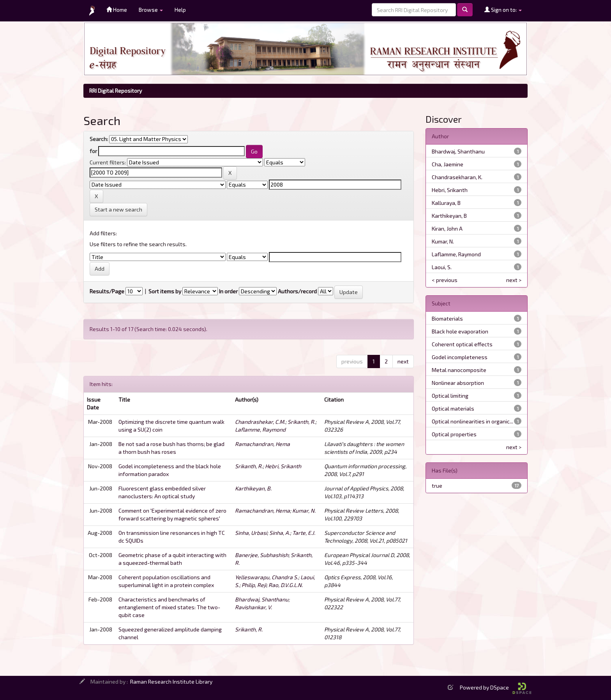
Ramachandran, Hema (262, 444)
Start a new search (118, 209)
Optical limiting (450, 396)
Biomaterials (447, 318)
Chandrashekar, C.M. (260, 422)
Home (117, 10)
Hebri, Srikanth (283, 466)
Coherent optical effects (462, 344)
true (437, 486)
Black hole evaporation (460, 331)
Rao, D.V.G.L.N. (286, 585)
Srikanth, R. (301, 422)
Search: (99, 139)
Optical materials (453, 408)
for (93, 151)
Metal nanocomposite (459, 370)
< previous (445, 280)
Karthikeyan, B (449, 216)
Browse (151, 10)
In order (228, 291)
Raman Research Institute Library (171, 681)
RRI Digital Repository (116, 91)
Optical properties (454, 434)
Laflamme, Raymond (260, 429)
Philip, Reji (254, 585)
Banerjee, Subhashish (262, 555)
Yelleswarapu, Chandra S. (267, 577)
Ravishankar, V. (253, 607)
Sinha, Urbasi (251, 533)
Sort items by (165, 291)
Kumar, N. (304, 510)
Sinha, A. (280, 533)
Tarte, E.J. (304, 533)
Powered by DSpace (496, 687)
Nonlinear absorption (458, 383)
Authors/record (297, 291)
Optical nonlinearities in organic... (472, 421)
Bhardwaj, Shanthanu (262, 599)
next (403, 361)
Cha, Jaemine (448, 164)
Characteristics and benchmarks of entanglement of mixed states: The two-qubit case (169, 607)
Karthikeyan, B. (253, 488)
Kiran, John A (447, 228)
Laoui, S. (442, 267)
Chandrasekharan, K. (457, 177)
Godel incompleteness (460, 357)
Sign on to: (503, 10)
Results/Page (107, 291)
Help (180, 10)
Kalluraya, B (446, 203)
